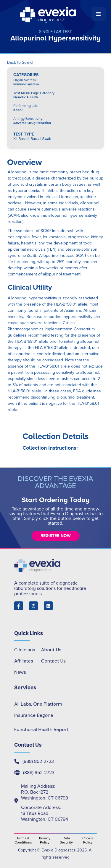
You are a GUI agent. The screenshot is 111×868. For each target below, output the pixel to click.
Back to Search (21, 63)
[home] (48, 14)
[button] (99, 14)
